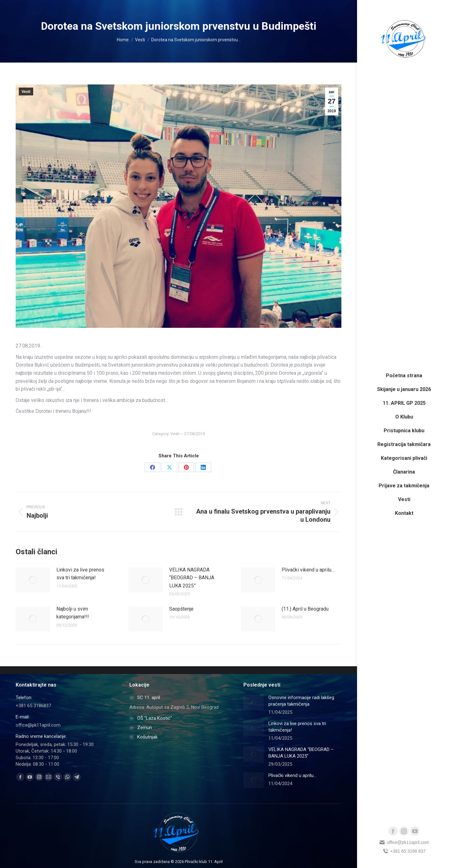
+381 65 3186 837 (404, 851)
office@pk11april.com (404, 842)
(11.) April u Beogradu (305, 609)
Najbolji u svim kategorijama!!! (73, 613)
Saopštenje (181, 609)
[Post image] (33, 580)
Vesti (26, 92)
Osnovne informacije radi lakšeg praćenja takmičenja (301, 701)
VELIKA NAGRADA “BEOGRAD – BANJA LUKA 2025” (192, 578)
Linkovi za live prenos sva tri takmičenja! (80, 574)
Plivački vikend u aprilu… (308, 570)
